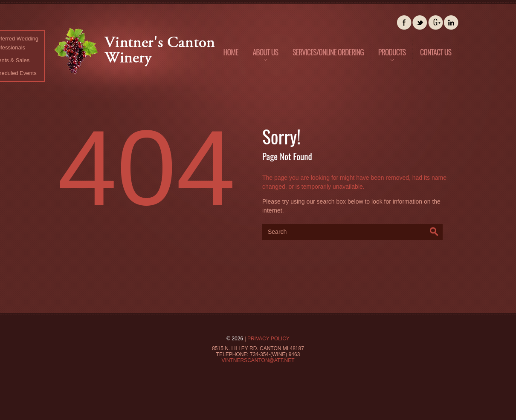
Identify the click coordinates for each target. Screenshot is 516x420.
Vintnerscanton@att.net (258, 360)
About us (262, 58)
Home (230, 52)
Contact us (436, 52)
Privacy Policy (268, 339)
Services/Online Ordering (328, 52)
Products (389, 58)
